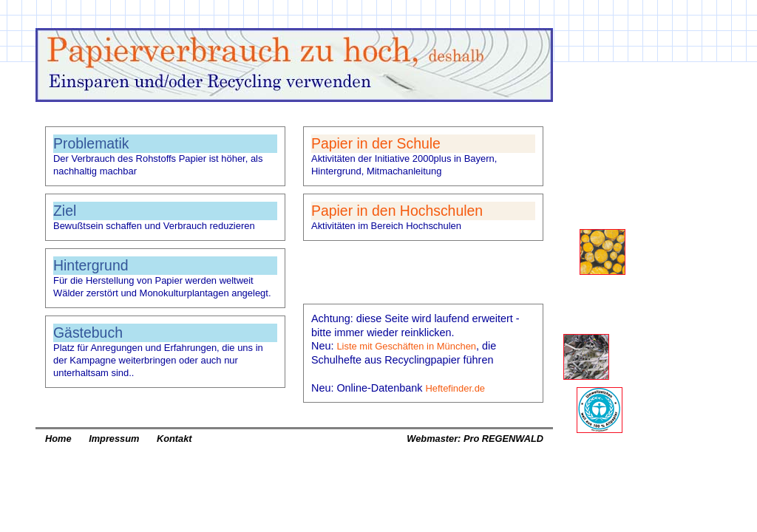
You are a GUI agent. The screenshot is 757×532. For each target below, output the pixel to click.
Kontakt (174, 439)
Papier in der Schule (376, 143)
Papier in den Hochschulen (397, 211)
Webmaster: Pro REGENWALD (475, 439)
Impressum (114, 439)
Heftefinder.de (455, 388)
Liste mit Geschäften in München (406, 346)
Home (58, 439)
